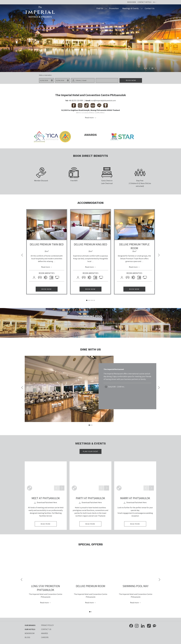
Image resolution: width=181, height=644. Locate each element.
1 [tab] (87, 300)
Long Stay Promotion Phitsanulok (46, 588)
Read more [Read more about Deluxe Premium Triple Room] (133, 267)
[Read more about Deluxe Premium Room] (90, 566)
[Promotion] (114, 8)
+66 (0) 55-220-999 (76, 101)
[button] (46, 80)
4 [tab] (91, 300)
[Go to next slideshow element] (155, 68)
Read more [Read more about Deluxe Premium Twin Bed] (46, 267)
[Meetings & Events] (130, 8)
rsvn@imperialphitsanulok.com (103, 101)
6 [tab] (94, 300)
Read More (49, 525)
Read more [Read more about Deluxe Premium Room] (90, 603)
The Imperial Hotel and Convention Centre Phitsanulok (91, 95)
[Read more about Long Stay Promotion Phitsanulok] (45, 566)
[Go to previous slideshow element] (150, 68)
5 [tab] (93, 300)
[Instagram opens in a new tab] (137, 626)
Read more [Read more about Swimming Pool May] (135, 603)
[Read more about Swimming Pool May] (136, 566)
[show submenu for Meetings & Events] (142, 8)
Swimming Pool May (136, 586)
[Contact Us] (150, 8)
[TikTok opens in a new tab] (149, 626)
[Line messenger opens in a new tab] (154, 626)
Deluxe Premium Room (90, 586)
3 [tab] (90, 300)
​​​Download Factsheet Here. (46, 502)
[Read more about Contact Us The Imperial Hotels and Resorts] (90, 118)
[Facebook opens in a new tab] (131, 626)
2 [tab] (88, 300)
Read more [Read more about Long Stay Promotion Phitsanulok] (45, 603)
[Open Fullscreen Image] (30, 488)
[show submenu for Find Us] (106, 8)
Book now (131, 80)
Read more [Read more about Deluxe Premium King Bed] (89, 267)
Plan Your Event (90, 451)
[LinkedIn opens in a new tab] (143, 626)
